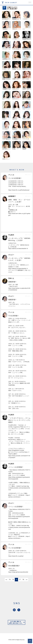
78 (23, 580)
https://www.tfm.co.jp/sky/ (16, 556)
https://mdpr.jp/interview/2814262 (18, 572)
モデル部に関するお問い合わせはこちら (16, 622)
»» (27, 580)
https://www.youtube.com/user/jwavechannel (19, 488)
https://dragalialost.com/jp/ (16, 450)
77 (20, 580)
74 (10, 580)
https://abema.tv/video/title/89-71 (18, 269)
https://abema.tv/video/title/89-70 (18, 249)
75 (13, 580)
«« (6, 580)
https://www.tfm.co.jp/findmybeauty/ (19, 190)
